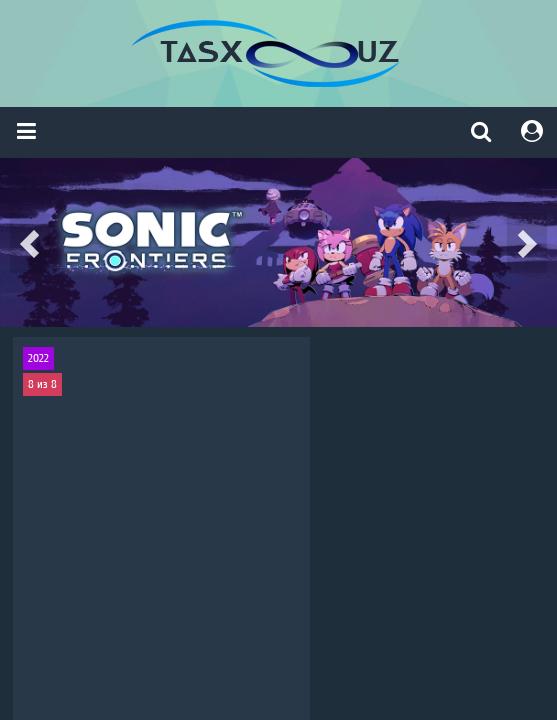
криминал (131, 559)
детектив (495, 559)
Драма (222, 559)
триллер (47, 559)
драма (87, 559)
